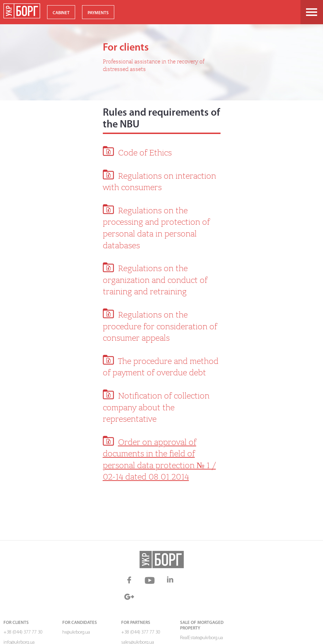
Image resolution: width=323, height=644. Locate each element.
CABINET (61, 13)
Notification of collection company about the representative (156, 407)
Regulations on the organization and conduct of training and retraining (155, 280)
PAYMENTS (98, 13)
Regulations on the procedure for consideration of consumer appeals (160, 326)
